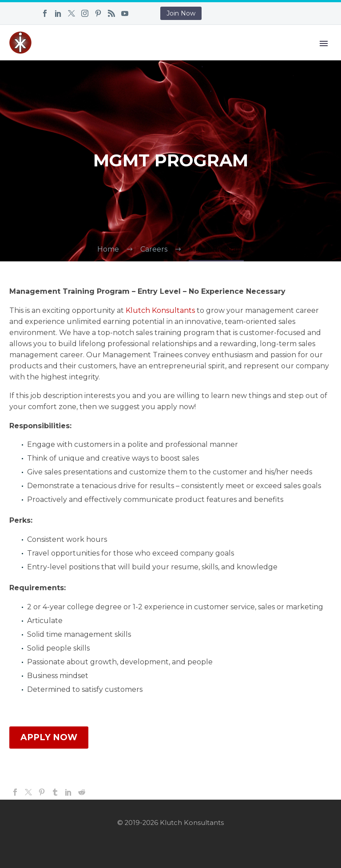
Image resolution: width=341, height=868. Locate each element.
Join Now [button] (181, 13)
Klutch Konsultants (160, 310)
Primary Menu (324, 43)
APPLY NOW (49, 737)
